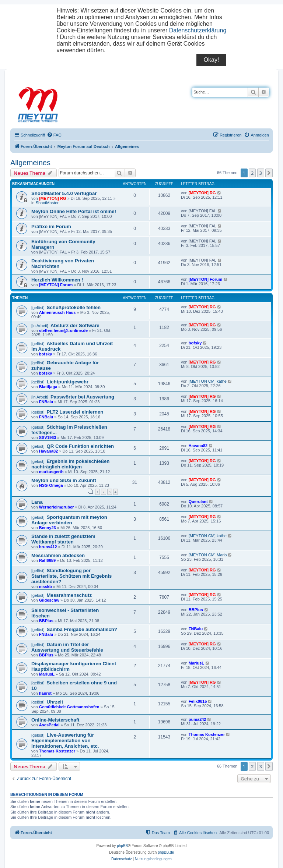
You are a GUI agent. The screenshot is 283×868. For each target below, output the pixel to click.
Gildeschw (49, 600)
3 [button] (261, 173)
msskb (46, 587)
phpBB (122, 846)
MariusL (47, 674)
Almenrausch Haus (57, 312)
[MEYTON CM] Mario (208, 555)
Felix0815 (198, 701)
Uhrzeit (55, 702)
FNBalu (46, 402)
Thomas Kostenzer (57, 751)
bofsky (46, 354)
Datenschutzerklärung (198, 30)
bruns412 (48, 547)
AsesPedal (49, 725)
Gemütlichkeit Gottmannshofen (69, 707)
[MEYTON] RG (53, 198)
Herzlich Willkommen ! (57, 280)
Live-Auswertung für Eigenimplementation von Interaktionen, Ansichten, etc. (65, 741)
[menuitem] (54, 135)
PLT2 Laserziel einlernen (75, 412)
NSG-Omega (51, 485)
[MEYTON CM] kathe (208, 381)
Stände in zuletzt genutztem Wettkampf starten (63, 539)
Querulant (198, 502)
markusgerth (51, 472)
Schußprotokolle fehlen (74, 307)
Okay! (212, 60)
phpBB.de (166, 852)
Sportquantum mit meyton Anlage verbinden (69, 520)
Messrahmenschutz (69, 595)
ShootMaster (47, 203)
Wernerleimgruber (57, 507)
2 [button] (252, 173)
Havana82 (48, 451)
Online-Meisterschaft (55, 720)
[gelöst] (38, 308)
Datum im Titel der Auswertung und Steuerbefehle (67, 647)
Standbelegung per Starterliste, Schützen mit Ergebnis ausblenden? (71, 576)
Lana (37, 502)
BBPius (46, 621)
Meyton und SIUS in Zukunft (64, 480)
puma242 (198, 719)
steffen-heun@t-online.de (63, 330)
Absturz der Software (75, 325)
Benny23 (48, 528)
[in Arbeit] (40, 326)
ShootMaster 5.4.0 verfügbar (64, 193)
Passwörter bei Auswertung (82, 397)
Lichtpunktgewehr (68, 382)
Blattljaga (48, 387)
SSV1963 (48, 437)
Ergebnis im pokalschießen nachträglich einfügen (70, 464)
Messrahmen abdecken (58, 555)
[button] (269, 173)
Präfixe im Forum (51, 226)
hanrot (45, 693)
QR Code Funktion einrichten (80, 446)
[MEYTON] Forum (56, 285)
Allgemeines (30, 163)
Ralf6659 (47, 560)
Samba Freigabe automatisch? (82, 629)
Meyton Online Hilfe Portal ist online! (74, 211)
